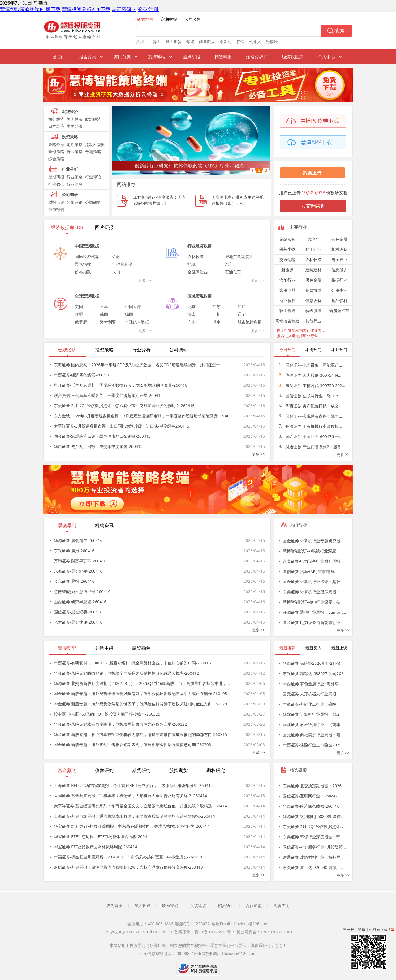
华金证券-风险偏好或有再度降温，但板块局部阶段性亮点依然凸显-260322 (120, 724)
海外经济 (56, 119)
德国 (129, 314)
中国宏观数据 (87, 246)
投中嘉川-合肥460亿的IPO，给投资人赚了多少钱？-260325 (107, 714)
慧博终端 (157, 57)
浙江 (242, 307)
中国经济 (75, 126)
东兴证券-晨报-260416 (74, 551)
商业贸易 (287, 300)
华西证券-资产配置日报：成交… (310, 406)
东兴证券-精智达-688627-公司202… (315, 673)
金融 (116, 256)
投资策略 (70, 137)
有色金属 (339, 239)
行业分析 (70, 169)
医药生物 (287, 249)
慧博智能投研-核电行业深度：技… (313, 602)
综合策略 (56, 159)
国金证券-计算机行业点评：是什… (313, 582)
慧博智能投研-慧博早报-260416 (82, 591)
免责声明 (282, 905)
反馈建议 (198, 905)
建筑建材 (313, 270)
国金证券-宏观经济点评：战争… (310, 416)
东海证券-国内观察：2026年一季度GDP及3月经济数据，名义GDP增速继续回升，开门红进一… (138, 365)
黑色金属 (313, 280)
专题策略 (93, 152)
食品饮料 (339, 300)
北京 (192, 307)
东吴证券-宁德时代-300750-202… (312, 385)
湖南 (217, 322)
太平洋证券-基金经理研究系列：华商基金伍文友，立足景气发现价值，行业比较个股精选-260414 (140, 806)
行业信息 (75, 184)
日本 (104, 307)
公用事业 (339, 290)
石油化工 (233, 272)
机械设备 (339, 249)
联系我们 (170, 905)
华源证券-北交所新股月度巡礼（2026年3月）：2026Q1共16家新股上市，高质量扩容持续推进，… (142, 683)
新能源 (287, 270)
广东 (192, 322)
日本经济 (56, 126)
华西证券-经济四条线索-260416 (82, 375)
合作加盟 (254, 905)
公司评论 (75, 202)
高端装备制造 (287, 321)
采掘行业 (339, 280)
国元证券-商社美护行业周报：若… (313, 735)
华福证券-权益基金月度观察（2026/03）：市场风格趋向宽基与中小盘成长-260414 (128, 857)
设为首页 (114, 905)
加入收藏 (142, 905)
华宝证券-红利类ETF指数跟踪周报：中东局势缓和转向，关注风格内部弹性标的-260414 (132, 826)
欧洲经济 (93, 119)
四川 (217, 314)
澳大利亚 (108, 322)
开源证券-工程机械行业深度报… (310, 426)
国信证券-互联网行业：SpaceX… (312, 796)
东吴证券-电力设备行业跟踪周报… (313, 561)
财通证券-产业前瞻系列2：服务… (312, 447)
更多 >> (145, 280)
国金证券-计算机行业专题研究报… (313, 541)
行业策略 (75, 152)
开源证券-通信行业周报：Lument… (314, 612)
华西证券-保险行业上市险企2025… (314, 745)
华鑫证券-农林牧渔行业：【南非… (313, 724)
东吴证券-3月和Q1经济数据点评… (313, 827)
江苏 (217, 307)
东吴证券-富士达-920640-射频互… (313, 867)
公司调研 (70, 195)
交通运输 (287, 260)
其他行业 (313, 321)
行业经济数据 (200, 246)
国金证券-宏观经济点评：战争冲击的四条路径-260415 (102, 436)
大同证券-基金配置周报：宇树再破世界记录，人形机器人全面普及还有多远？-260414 (130, 796)
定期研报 (56, 177)
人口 (116, 272)
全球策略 (56, 152)
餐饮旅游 (313, 290)
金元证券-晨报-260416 (74, 581)
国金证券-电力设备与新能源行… (310, 365)
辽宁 (242, 314)
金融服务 (287, 239)
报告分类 (88, 57)
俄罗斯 (81, 322)
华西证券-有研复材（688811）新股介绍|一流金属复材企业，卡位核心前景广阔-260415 (132, 663)
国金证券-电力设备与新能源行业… (313, 622)
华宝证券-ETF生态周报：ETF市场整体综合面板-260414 (103, 836)
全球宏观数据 (87, 296)
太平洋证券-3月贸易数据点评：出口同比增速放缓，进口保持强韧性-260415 (121, 426)
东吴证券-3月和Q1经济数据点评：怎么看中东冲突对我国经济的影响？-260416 (124, 406)
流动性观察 (95, 144)
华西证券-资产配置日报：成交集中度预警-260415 (98, 446)
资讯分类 (122, 57)
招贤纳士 (226, 905)
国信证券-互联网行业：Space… (310, 396)
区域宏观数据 (200, 296)
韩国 (104, 314)
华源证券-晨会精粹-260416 (78, 540)
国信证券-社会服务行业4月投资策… (314, 847)
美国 (79, 307)
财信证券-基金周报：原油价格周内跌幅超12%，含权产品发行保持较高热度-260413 (128, 867)
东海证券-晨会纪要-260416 (78, 571)
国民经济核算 (87, 256)
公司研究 (93, 202)
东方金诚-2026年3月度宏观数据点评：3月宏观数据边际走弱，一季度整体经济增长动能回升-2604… (143, 416)
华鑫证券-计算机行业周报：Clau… (313, 714)
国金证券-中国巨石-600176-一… (310, 436)
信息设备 (313, 300)
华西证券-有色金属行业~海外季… (312, 684)
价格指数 (83, 272)
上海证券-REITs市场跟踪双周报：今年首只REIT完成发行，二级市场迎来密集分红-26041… (134, 785)
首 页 (58, 57)
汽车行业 (287, 280)
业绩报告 (56, 209)
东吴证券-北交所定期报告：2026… (314, 786)
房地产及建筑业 (239, 256)
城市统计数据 (250, 322)
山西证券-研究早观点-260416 (80, 602)
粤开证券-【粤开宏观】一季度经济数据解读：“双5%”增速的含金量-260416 (121, 385)
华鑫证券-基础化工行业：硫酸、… (313, 704)
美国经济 (75, 119)
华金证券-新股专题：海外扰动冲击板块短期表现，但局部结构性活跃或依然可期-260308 (132, 745)
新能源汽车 (339, 311)
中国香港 (133, 307)
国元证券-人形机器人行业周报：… (313, 694)
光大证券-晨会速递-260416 (78, 622)
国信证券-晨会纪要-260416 (78, 612)
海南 (192, 314)
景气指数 (83, 264)
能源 (192, 264)
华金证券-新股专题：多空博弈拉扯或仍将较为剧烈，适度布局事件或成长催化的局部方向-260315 (140, 734)
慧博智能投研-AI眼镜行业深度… (311, 551)
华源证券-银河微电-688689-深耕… (313, 816)
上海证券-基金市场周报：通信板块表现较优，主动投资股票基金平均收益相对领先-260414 (134, 816)
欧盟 (79, 314)
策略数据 (56, 144)
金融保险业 (198, 272)
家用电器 (287, 290)
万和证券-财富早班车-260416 (80, 561)
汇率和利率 (122, 264)
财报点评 (56, 202)
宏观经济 (70, 111)
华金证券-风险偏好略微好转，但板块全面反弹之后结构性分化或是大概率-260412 (126, 673)
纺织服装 (313, 311)
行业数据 (56, 184)
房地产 (313, 239)
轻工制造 (287, 311)
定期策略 (75, 144)
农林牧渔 (196, 256)
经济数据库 (293, 57)
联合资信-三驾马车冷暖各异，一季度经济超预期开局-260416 (108, 395)
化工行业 (313, 249)
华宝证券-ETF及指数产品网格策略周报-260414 (95, 847)
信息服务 (339, 270)
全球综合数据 (137, 322)
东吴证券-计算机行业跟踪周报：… (313, 592)
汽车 (229, 264)
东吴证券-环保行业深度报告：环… (313, 837)
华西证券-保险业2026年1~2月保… (313, 663)
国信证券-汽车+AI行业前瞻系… (310, 571)
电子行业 (339, 260)
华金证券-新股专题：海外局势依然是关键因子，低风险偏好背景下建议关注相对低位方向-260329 (140, 704)
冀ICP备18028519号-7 (214, 932)
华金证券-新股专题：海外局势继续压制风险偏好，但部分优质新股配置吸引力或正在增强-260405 (140, 694)
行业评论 (93, 177)
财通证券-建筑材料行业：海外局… (313, 857)
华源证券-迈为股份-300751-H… (310, 375)
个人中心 (326, 57)
